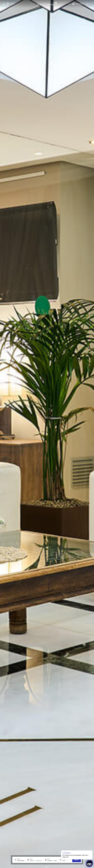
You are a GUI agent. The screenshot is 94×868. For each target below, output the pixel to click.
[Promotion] (66, 861)
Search (77, 860)
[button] (46, 867)
